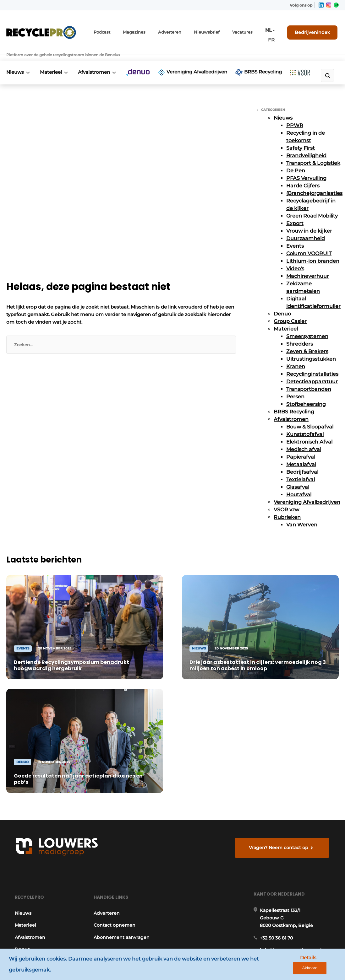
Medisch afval (304, 438)
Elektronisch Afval (309, 431)
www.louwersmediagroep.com (296, 925)
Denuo (282, 303)
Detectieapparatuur (312, 371)
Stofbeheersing (306, 393)
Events (295, 235)
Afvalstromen (97, 55)
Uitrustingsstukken (311, 348)
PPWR (295, 114)
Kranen (296, 355)
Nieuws (15, 55)
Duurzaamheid (306, 227)
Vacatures (240, 27)
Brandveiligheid (306, 145)
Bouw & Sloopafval (310, 416)
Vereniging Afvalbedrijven (181, 59)
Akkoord (322, 965)
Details (292, 965)
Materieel (52, 55)
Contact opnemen (115, 771)
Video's (295, 258)
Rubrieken (287, 506)
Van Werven (302, 514)
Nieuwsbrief (207, 27)
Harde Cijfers (303, 175)
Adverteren (172, 27)
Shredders (300, 333)
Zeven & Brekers (307, 340)
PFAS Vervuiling (306, 167)
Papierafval (301, 446)
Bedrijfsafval (302, 461)
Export (295, 212)
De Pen (296, 160)
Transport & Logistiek (313, 152)
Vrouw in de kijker (309, 220)
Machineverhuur (308, 265)
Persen (295, 386)
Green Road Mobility (312, 205)
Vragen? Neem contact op (280, 689)
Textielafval (301, 468)
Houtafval (299, 484)
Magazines (139, 27)
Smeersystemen (307, 325)
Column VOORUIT (309, 242)
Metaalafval (301, 453)
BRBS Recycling (253, 59)
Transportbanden (309, 378)
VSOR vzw (286, 499)
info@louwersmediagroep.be (294, 799)
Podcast (109, 27)
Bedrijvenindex (315, 27)
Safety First (301, 137)
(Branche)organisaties (314, 182)
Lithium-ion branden (313, 250)
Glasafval (298, 476)
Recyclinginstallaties (312, 363)
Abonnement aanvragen (122, 783)
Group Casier (290, 310)
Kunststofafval (305, 423)
